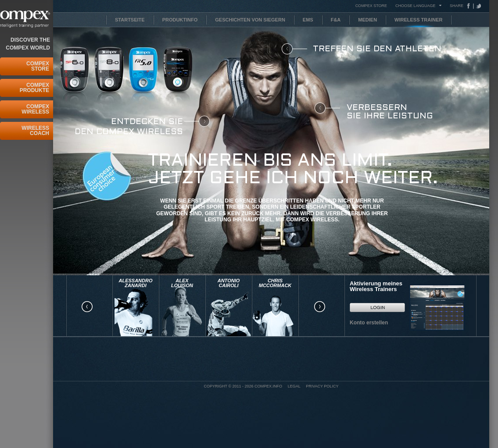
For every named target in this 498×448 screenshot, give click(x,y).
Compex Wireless (35, 109)
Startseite (130, 20)
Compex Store (38, 66)
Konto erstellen (369, 323)
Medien (367, 20)
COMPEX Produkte (34, 88)
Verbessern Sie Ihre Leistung (390, 112)
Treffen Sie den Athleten (377, 49)
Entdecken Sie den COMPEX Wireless (129, 127)
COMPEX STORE (371, 6)
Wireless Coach (35, 131)
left (87, 307)
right (319, 307)
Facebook (470, 6)
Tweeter (477, 6)
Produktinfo (180, 20)
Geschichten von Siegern (250, 20)
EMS (308, 20)
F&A (336, 20)
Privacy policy (322, 386)
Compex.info (268, 386)
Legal (294, 386)
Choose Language (416, 5)
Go (377, 307)
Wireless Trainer (418, 20)
